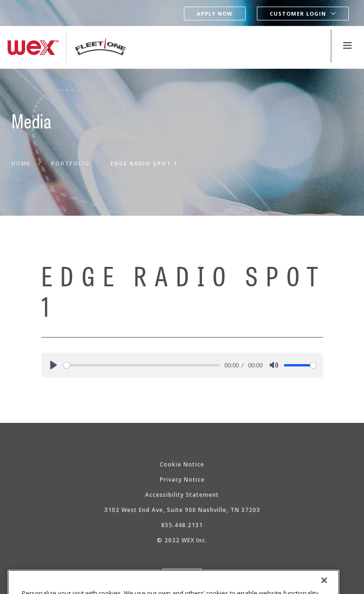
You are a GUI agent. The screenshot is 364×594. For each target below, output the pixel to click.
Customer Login (298, 14)
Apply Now (215, 14)
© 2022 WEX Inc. (182, 540)
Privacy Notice (182, 480)
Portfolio (71, 163)
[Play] (54, 365)
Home (21, 163)
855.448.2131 (182, 525)
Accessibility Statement (182, 495)
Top (182, 576)
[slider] (142, 365)
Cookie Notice (182, 464)
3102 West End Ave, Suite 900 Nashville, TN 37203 (182, 510)
